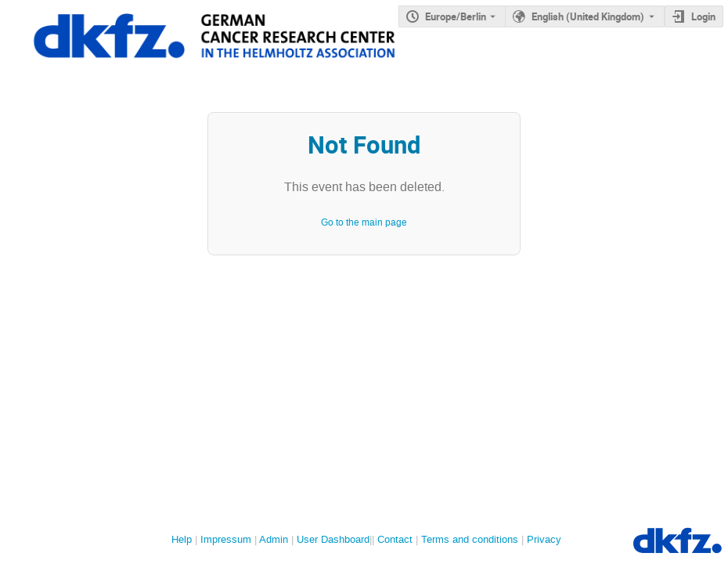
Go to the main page (364, 222)
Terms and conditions (470, 539)
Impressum (226, 539)
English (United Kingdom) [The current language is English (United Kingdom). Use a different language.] (588, 16)
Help (182, 539)
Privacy (544, 539)
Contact (395, 539)
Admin (274, 539)
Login (703, 16)
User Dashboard (333, 539)
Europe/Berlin (456, 16)
